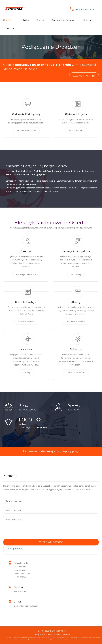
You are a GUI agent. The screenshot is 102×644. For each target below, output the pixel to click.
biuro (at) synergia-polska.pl (26, 606)
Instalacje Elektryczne (26, 274)
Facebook (43, 634)
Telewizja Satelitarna (76, 372)
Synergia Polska (15, 549)
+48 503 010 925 (82, 9)
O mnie (7, 20)
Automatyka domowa (63, 20)
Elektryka (24, 20)
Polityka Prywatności (63, 634)
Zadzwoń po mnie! (84, 76)
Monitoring (89, 20)
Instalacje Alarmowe (76, 322)
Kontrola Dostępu (26, 322)
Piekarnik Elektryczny (26, 130)
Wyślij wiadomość (51, 542)
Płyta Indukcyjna (76, 130)
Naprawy (26, 372)
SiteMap (51, 634)
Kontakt (11, 29)
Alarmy (40, 20)
